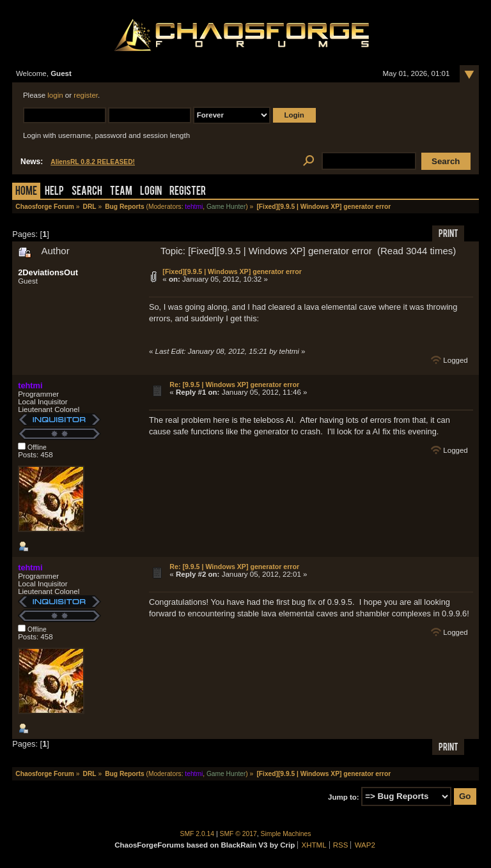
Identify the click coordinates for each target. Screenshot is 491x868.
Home (26, 192)
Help (54, 192)
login (55, 95)
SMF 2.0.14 (198, 834)
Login (151, 192)
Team (121, 192)
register (86, 95)
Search (87, 192)
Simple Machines (286, 834)
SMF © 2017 (238, 834)
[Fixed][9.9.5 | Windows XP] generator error (232, 271)
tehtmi (194, 207)
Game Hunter (226, 207)
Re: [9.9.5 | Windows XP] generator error (234, 385)
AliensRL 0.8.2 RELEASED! (93, 162)
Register (188, 192)
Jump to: (344, 796)
